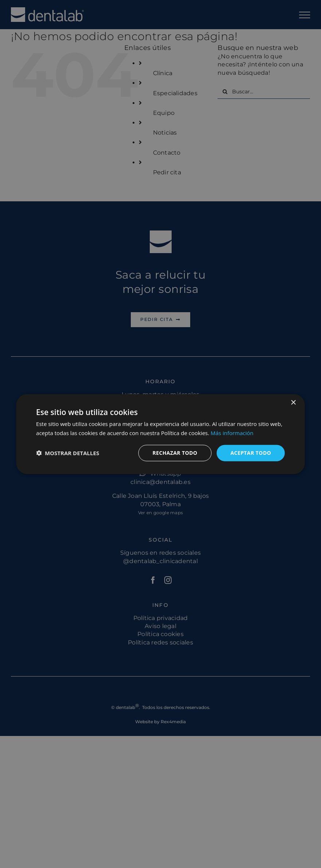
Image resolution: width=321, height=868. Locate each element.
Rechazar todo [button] (175, 453)
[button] (68, 453)
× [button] (293, 403)
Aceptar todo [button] (251, 453)
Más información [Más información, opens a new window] (232, 433)
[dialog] (160, 434)
